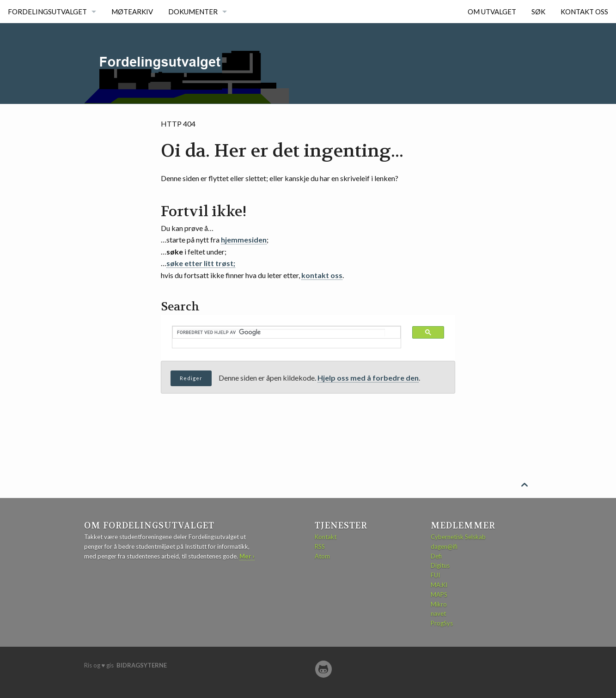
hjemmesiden (244, 240)
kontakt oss (322, 275)
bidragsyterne (142, 665)
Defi (436, 556)
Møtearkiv (132, 12)
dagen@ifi (444, 546)
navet (438, 613)
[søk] (281, 333)
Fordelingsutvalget (47, 12)
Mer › (247, 556)
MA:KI (439, 585)
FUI (435, 575)
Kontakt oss (584, 12)
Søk (538, 12)
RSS (320, 546)
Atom (322, 556)
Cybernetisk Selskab (458, 537)
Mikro (439, 604)
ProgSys (442, 623)
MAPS (439, 595)
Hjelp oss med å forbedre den (368, 378)
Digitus (440, 565)
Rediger (191, 378)
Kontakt (326, 537)
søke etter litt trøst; (201, 263)
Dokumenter (193, 12)
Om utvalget (492, 12)
